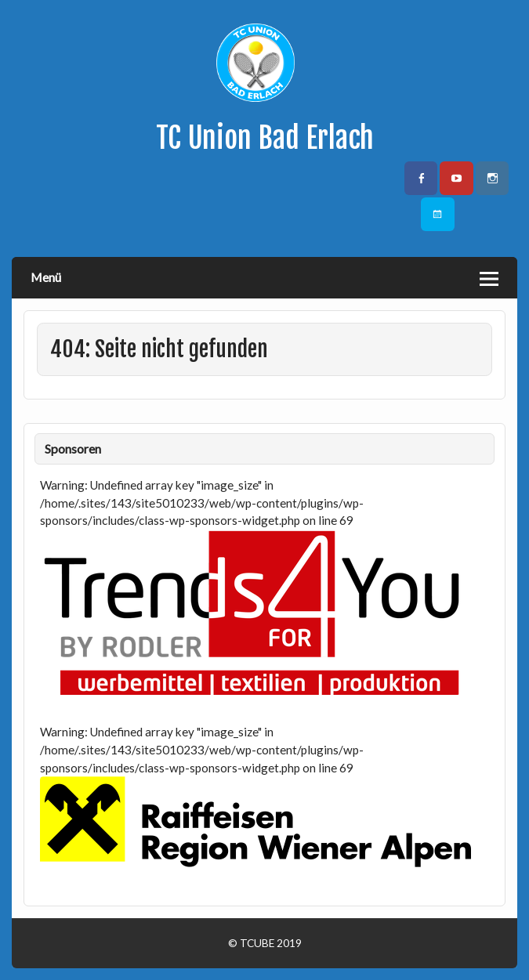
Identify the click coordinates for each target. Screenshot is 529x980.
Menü (46, 277)
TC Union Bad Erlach (265, 138)
